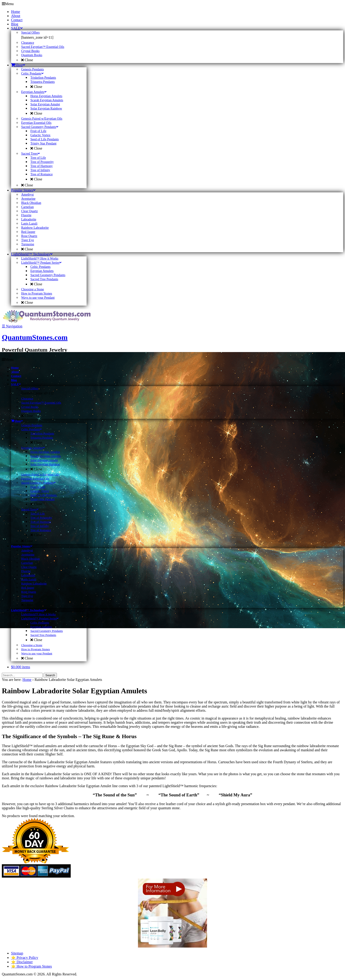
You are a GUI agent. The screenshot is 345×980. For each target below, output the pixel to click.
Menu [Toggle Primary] (8, 4)
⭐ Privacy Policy (25, 958)
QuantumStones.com (35, 337)
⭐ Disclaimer (22, 962)
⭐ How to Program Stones (31, 966)
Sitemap (17, 953)
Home (27, 680)
